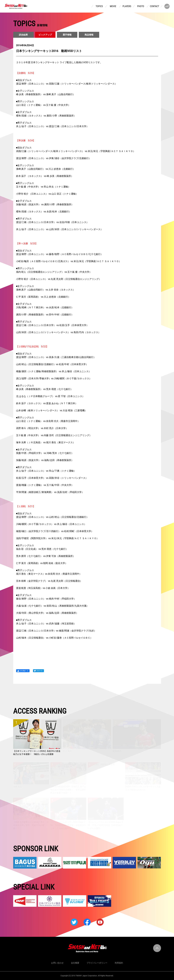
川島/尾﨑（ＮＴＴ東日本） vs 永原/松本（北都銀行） (45, 307)
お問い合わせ (57, 963)
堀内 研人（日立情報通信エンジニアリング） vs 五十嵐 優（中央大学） (54, 272)
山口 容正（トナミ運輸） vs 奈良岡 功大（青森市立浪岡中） (48, 421)
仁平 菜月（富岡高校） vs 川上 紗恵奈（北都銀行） (43, 297)
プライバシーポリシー (97, 963)
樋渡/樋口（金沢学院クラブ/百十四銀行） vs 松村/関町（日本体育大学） (55, 531)
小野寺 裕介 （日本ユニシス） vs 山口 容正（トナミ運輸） (47, 194)
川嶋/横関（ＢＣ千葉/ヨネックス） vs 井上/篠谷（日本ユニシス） (51, 524)
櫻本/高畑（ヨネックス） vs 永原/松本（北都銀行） (44, 212)
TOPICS (99, 6)
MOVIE (113, 6)
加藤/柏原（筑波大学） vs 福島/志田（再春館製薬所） (45, 460)
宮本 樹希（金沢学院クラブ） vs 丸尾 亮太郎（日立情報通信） (49, 581)
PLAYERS (127, 6)
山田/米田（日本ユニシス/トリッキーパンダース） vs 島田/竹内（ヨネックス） (58, 332)
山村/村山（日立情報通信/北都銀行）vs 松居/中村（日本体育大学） (52, 364)
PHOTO (141, 6)
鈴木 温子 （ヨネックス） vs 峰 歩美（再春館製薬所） (45, 176)
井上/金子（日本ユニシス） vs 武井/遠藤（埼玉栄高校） (46, 624)
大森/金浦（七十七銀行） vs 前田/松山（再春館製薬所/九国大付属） (52, 606)
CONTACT (154, 6)
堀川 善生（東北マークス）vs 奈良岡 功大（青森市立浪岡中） (49, 574)
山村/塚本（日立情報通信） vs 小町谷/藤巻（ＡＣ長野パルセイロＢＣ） (54, 638)
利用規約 (119, 963)
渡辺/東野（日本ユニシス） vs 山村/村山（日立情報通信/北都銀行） (52, 517)
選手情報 (67, 35)
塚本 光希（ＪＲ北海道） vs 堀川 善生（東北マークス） (46, 442)
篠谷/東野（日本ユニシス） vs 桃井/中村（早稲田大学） (46, 599)
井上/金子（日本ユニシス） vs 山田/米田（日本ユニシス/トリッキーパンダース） (60, 229)
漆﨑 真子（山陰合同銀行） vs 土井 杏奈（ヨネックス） (46, 290)
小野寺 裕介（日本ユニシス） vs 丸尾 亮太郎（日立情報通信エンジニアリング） (59, 279)
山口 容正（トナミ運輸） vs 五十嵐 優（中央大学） (43, 105)
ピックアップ (45, 35)
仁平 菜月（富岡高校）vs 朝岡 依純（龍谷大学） (42, 563)
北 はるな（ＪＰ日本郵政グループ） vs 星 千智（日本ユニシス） (50, 396)
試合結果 (23, 35)
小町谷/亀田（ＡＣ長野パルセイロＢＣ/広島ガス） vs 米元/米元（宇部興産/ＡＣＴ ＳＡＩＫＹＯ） (69, 261)
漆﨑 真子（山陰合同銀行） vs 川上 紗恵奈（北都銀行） (46, 169)
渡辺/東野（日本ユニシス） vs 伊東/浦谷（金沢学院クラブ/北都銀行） (54, 158)
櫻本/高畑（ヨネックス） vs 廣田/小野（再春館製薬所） (46, 116)
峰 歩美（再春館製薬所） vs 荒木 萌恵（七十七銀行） (44, 389)
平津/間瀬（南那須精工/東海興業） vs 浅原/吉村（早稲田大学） (50, 492)
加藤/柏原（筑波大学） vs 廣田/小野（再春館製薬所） (45, 204)
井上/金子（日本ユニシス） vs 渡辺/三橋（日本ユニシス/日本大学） (52, 126)
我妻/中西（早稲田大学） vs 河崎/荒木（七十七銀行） (45, 453)
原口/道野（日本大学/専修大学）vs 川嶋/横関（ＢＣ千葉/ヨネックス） (54, 378)
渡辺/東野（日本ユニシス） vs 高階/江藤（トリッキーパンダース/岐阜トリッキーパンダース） (67, 84)
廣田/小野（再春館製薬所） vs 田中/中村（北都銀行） (45, 315)
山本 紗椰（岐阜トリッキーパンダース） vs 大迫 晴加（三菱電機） (52, 410)
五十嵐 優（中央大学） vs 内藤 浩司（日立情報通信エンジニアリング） (54, 435)
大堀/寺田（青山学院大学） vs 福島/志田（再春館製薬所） (47, 613)
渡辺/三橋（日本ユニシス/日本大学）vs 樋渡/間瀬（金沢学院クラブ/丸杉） (56, 631)
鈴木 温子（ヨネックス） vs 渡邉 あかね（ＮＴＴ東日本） (47, 403)
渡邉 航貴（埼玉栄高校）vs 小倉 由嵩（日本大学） (43, 588)
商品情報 (89, 35)
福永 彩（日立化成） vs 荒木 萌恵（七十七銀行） (42, 549)
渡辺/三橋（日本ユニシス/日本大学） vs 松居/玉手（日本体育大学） (52, 325)
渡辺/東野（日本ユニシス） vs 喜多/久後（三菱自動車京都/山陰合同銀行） (56, 357)
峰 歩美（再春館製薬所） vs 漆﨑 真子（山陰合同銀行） (46, 94)
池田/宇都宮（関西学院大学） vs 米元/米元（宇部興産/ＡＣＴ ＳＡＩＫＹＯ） (58, 538)
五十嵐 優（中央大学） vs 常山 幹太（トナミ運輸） (43, 187)
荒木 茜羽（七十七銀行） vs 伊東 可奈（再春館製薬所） (46, 556)
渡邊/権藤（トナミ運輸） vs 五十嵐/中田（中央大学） (45, 485)
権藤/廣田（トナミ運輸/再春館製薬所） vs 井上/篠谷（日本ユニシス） (54, 371)
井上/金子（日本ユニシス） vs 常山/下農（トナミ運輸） (46, 471)
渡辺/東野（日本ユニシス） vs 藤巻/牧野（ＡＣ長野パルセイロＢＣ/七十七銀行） (60, 254)
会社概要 (75, 963)
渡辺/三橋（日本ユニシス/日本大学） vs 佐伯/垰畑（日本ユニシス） (52, 222)
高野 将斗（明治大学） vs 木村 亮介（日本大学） (42, 428)
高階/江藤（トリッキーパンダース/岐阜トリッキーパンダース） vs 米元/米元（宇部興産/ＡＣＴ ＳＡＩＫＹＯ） (76, 151)
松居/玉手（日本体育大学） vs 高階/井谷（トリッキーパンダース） (52, 478)
